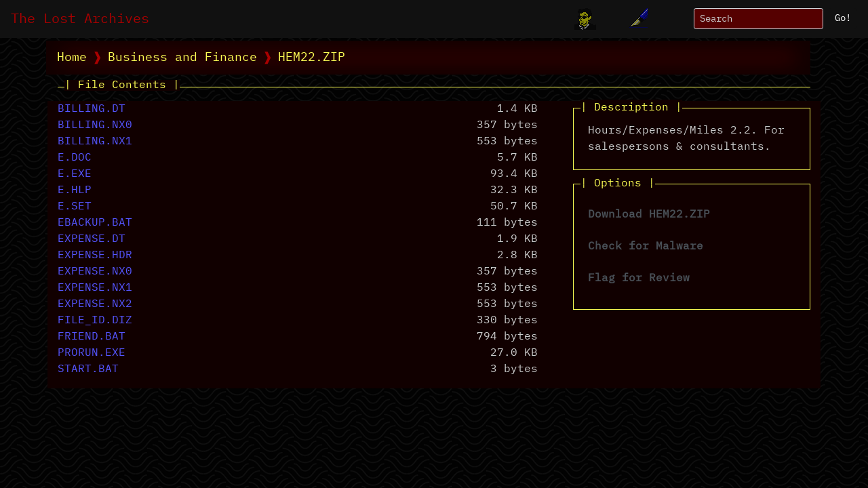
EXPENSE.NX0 (95, 272)
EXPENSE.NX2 (95, 304)
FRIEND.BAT (92, 337)
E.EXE (75, 174)
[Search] (758, 19)
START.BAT (88, 369)
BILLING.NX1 (95, 142)
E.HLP (75, 190)
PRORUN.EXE (92, 353)
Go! (843, 18)
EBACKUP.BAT (95, 223)
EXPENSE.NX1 (95, 288)
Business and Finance (182, 58)
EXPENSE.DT (92, 239)
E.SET (75, 207)
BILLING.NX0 (95, 125)
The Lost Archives (80, 19)
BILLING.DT (92, 109)
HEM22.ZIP (312, 58)
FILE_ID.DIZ (95, 321)
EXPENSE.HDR (95, 256)
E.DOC (75, 158)
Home (72, 58)
